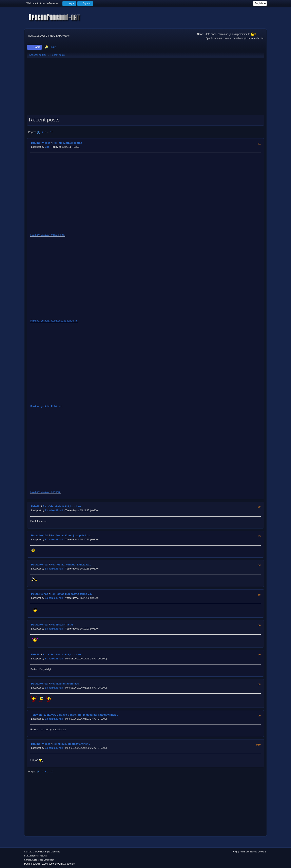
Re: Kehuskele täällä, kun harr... (63, 506)
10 (52, 132)
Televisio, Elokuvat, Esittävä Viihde (53, 715)
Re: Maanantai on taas (65, 684)
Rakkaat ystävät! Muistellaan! (48, 235)
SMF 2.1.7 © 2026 (33, 852)
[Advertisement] (145, 88)
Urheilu (36, 506)
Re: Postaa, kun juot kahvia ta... (71, 565)
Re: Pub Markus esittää (67, 143)
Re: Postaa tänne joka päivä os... (71, 535)
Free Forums (41, 856)
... (49, 132)
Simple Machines (52, 852)
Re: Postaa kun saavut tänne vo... (72, 594)
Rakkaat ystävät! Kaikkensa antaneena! (54, 321)
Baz (47, 147)
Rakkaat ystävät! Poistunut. (47, 406)
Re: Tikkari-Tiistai (62, 625)
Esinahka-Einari (54, 510)
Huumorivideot (41, 143)
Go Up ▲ (262, 852)
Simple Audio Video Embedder (39, 860)
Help (235, 852)
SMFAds (28, 856)
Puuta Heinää (40, 535)
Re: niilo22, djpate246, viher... (71, 744)
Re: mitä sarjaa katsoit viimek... (98, 715)
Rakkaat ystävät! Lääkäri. (45, 492)
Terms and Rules (248, 852)
